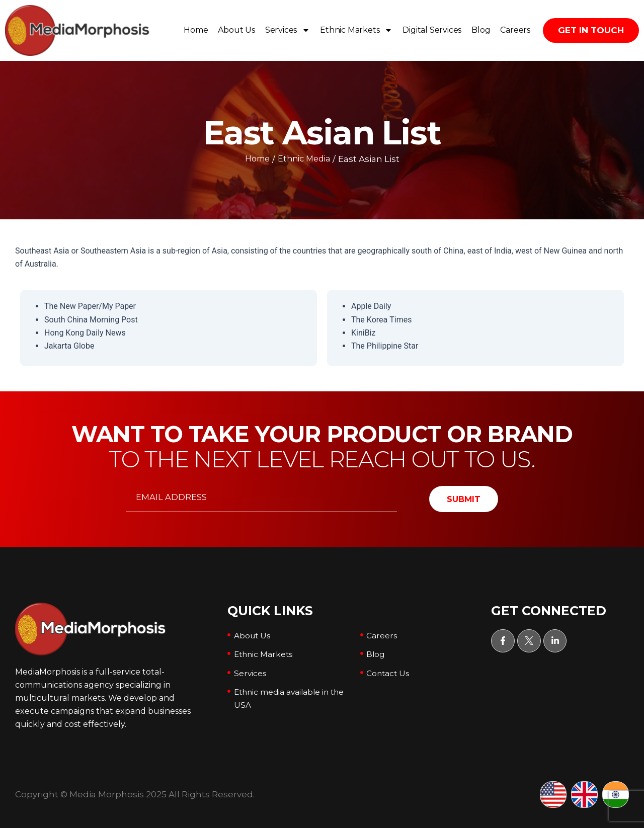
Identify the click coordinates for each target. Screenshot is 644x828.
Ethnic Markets (356, 30)
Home (196, 30)
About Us (236, 30)
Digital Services (432, 30)
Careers (515, 30)
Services (288, 30)
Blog (481, 30)
